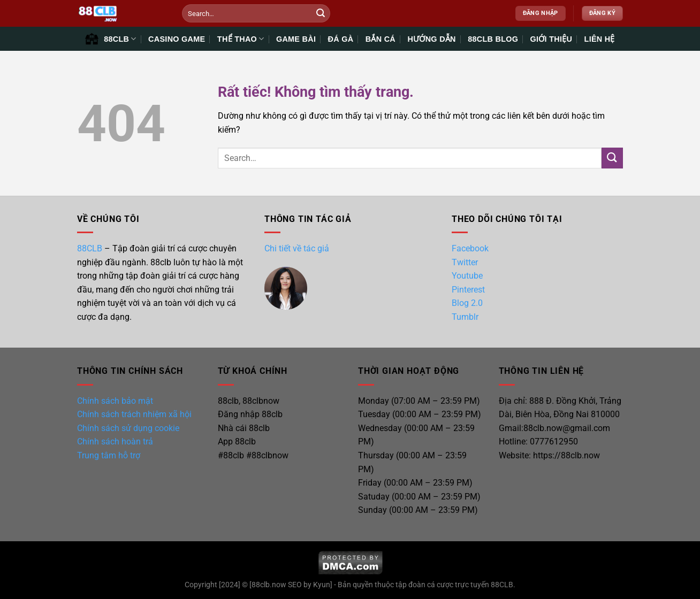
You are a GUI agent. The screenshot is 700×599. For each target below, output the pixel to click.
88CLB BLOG (493, 39)
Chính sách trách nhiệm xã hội (134, 414)
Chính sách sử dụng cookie (128, 428)
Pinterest (468, 290)
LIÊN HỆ (600, 39)
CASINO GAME (177, 39)
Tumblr (465, 317)
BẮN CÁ (381, 39)
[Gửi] (321, 13)
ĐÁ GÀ (341, 39)
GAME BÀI (296, 39)
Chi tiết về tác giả (297, 248)
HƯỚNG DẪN (431, 39)
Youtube (467, 276)
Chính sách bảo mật (115, 401)
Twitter (465, 262)
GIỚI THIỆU (551, 39)
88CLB (90, 248)
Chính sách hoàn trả (115, 441)
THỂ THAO (241, 39)
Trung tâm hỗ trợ (109, 455)
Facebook (470, 248)
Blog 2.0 (467, 303)
